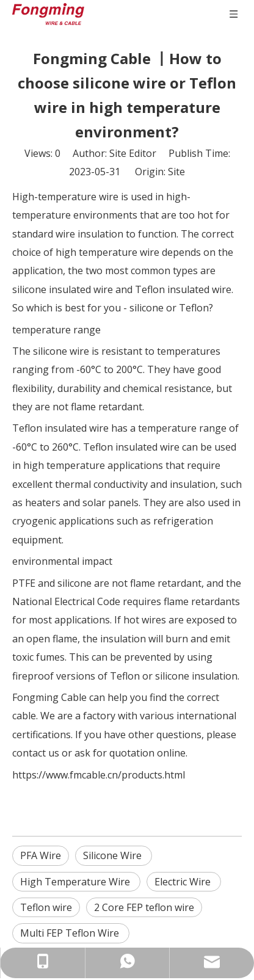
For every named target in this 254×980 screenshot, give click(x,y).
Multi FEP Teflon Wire (71, 933)
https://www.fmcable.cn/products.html (99, 775)
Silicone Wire (114, 855)
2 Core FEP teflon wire (144, 907)
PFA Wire (41, 855)
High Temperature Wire (76, 882)
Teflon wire (46, 907)
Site (176, 172)
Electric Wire (184, 882)
